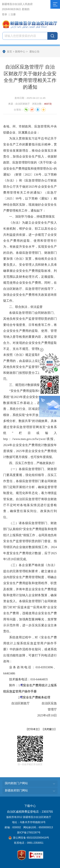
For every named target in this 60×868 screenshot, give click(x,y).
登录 (4, 14)
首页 (9, 52)
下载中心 (30, 806)
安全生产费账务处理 (37, 697)
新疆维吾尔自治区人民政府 (17, 4)
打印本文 (33, 729)
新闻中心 (20, 52)
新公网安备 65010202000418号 (29, 838)
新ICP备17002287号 (29, 833)
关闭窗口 (49, 729)
